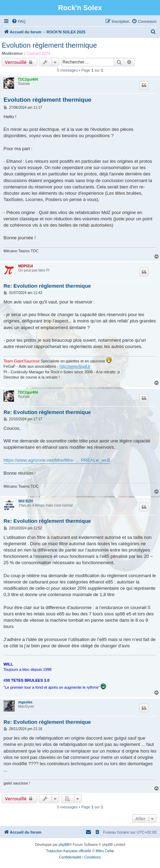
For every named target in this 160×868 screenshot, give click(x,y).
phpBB (64, 845)
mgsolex (25, 702)
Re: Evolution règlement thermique (47, 286)
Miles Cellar (105, 851)
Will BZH (25, 501)
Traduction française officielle (69, 851)
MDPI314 (26, 266)
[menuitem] (19, 21)
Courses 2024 (38, 53)
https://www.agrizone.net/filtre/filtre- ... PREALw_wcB (57, 460)
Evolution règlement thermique (49, 45)
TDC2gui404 (28, 79)
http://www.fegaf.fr (75, 366)
